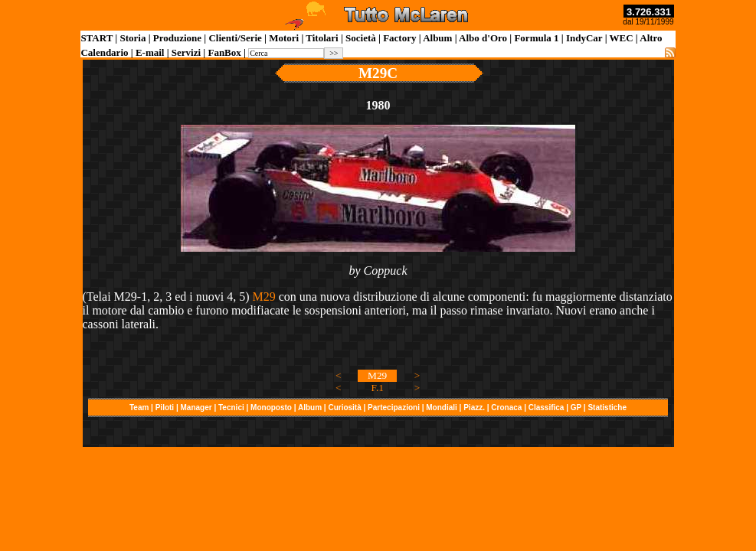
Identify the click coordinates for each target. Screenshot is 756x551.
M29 (263, 297)
